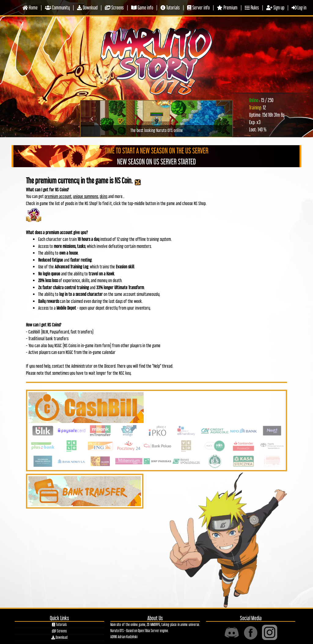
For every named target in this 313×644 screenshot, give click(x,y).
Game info (142, 7)
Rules (252, 7)
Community (57, 7)
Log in (299, 7)
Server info (198, 7)
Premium (227, 7)
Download (87, 7)
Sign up (275, 7)
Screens (114, 7)
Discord (110, 366)
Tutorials (170, 7)
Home (30, 7)
